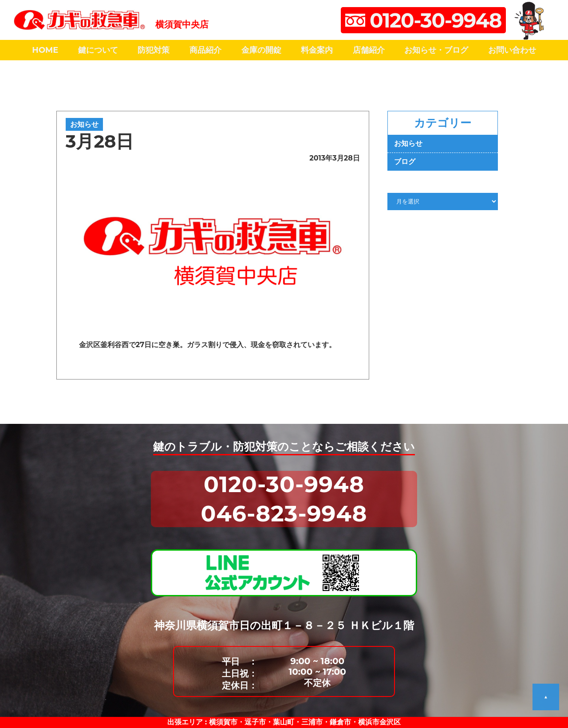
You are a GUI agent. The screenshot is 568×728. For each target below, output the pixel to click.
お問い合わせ (512, 50)
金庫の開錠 (261, 50)
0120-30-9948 (284, 484)
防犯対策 (154, 50)
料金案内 (317, 50)
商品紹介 (205, 50)
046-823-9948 (284, 514)
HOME (45, 50)
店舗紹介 (369, 50)
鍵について (98, 50)
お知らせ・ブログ (436, 50)
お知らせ (84, 124)
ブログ (405, 162)
